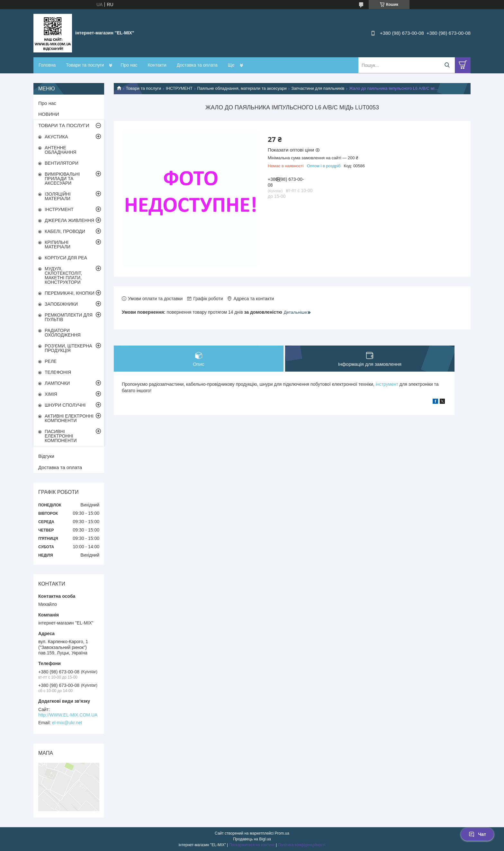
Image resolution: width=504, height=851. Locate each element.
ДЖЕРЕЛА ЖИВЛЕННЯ (69, 220)
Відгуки (46, 456)
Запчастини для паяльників (318, 88)
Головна (47, 65)
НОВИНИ (49, 114)
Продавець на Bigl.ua (252, 839)
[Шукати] (447, 65)
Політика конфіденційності (302, 845)
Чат (477, 834)
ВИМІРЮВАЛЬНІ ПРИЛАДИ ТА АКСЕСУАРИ (62, 179)
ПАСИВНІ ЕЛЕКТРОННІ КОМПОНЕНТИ (61, 436)
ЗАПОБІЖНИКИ (61, 304)
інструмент (387, 384)
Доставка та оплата (197, 65)
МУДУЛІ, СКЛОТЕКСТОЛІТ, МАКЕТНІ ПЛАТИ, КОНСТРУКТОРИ (63, 275)
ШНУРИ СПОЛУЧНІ (65, 405)
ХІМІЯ (51, 394)
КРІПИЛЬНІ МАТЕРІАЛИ (58, 245)
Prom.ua (282, 833)
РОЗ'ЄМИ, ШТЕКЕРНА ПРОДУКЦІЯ (68, 348)
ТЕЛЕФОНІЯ (58, 372)
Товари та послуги (85, 65)
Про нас (129, 65)
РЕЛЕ (51, 361)
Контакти (157, 65)
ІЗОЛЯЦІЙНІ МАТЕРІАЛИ (58, 196)
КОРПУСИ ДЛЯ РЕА (66, 258)
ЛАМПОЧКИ (57, 383)
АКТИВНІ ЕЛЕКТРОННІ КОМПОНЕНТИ (69, 418)
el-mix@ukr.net (67, 723)
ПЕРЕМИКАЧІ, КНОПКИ (70, 293)
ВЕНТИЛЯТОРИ (62, 163)
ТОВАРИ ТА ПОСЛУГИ (64, 125)
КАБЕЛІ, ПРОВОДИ (65, 231)
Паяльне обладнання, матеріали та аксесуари (242, 88)
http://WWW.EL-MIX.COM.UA (68, 715)
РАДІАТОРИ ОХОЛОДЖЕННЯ (63, 333)
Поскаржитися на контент (252, 845)
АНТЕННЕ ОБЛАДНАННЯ (60, 150)
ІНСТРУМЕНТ (179, 88)
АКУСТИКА (56, 137)
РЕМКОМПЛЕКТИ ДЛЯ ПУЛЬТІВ (69, 317)
